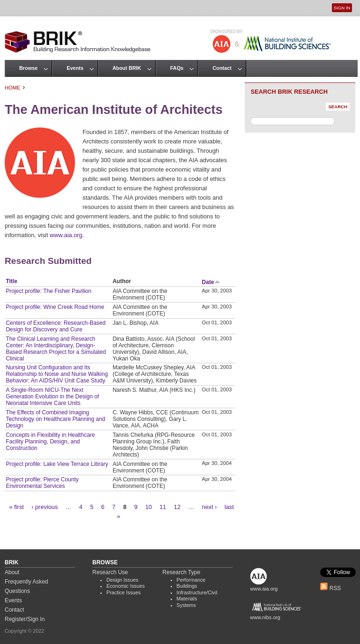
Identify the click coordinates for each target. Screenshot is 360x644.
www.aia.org (66, 235)
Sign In (342, 8)
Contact (222, 68)
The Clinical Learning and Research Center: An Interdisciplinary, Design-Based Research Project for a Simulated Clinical (56, 349)
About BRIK (127, 68)
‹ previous (45, 507)
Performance (191, 580)
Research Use (110, 572)
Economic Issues (126, 586)
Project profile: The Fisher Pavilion (49, 291)
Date (211, 282)
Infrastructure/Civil (197, 592)
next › (210, 507)
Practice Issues (124, 592)
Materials (187, 599)
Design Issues (122, 580)
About (12, 572)
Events (75, 68)
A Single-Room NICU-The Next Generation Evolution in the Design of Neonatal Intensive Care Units (52, 397)
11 (163, 507)
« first (17, 507)
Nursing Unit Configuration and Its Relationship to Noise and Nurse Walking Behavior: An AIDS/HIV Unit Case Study (57, 374)
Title (11, 281)
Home (13, 88)
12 (177, 507)
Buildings (187, 586)
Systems (186, 605)
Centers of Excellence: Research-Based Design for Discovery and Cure (56, 326)
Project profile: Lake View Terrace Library (57, 464)
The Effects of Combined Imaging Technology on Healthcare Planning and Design (55, 419)
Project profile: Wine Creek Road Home (55, 307)
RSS (330, 588)
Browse (28, 68)
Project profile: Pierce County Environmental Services (42, 483)
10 (149, 507)
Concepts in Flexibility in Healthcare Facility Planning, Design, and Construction (50, 442)
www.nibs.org (265, 617)
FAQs (177, 68)
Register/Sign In (25, 619)
